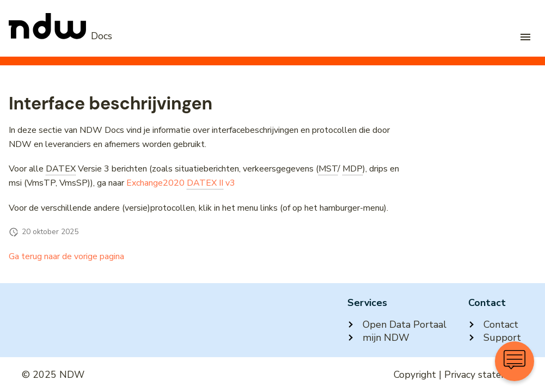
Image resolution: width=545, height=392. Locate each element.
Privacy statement (484, 375)
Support (495, 338)
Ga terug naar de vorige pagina (66, 256)
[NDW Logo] (60, 36)
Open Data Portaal (397, 324)
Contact (493, 324)
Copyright (415, 375)
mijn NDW (378, 338)
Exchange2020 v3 (181, 183)
